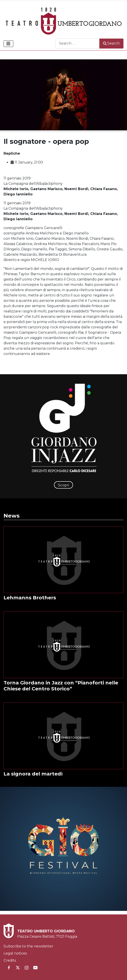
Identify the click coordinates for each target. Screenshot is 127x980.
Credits (10, 960)
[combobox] (77, 44)
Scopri (63, 485)
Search (111, 43)
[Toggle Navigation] (8, 44)
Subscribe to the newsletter (28, 946)
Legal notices (15, 953)
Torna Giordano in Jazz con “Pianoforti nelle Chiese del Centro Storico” (61, 686)
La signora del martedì (33, 774)
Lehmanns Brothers (30, 598)
